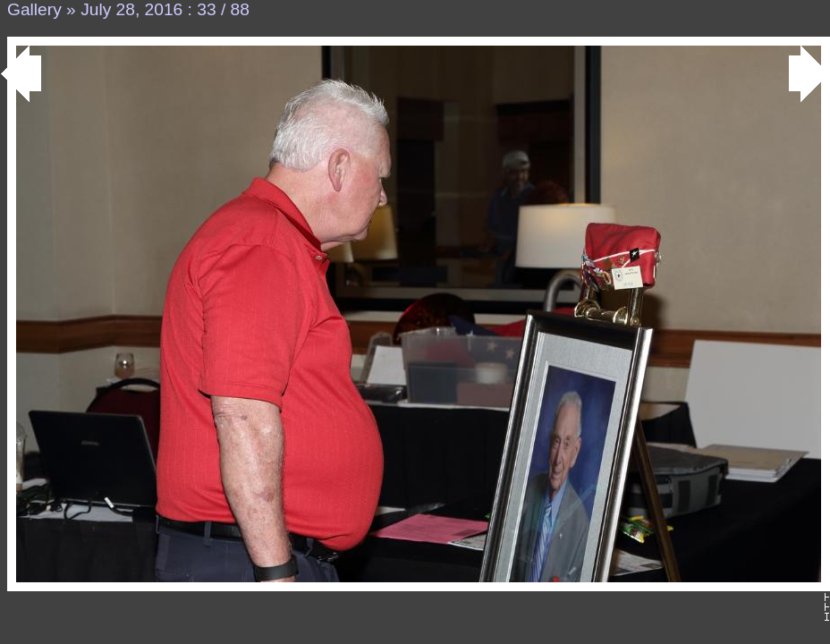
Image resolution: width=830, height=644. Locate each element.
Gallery (34, 9)
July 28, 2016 (131, 9)
